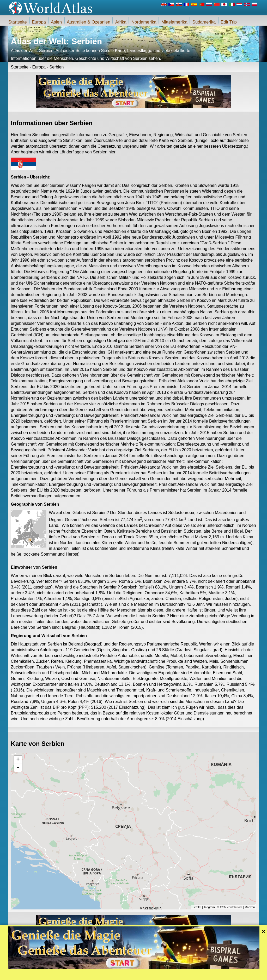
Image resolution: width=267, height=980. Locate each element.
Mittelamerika (174, 22)
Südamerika (204, 22)
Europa (39, 22)
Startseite (18, 22)
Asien (56, 22)
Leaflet (197, 907)
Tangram (209, 907)
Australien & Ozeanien (89, 22)
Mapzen (250, 907)
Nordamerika (144, 22)
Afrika (121, 22)
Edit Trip (229, 22)
